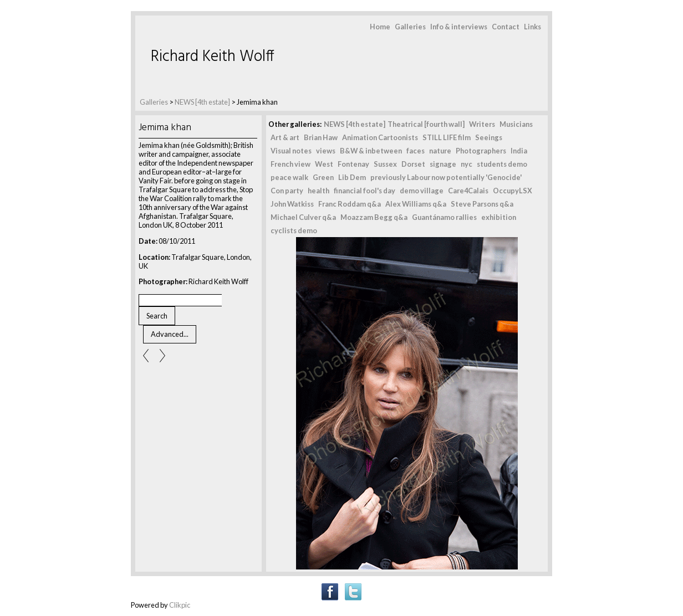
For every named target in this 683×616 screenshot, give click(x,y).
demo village (422, 191)
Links (532, 27)
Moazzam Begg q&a (374, 217)
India (519, 151)
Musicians (516, 124)
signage (443, 164)
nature (440, 151)
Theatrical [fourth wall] (426, 124)
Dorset (413, 164)
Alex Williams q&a (416, 204)
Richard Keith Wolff (213, 57)
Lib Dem (352, 177)
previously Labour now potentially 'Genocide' (446, 177)
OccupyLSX (513, 191)
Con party (287, 191)
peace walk (289, 177)
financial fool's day (365, 191)
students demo (502, 164)
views (326, 151)
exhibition (499, 217)
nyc (467, 164)
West (324, 164)
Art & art (285, 137)
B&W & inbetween (371, 151)
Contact (506, 27)
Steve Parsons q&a (482, 204)
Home (380, 27)
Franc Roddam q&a (350, 204)
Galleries (410, 27)
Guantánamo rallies (444, 217)
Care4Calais (468, 191)
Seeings (489, 137)
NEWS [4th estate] (203, 102)
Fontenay (353, 164)
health (318, 191)
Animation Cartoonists (380, 137)
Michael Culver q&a (303, 217)
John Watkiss (292, 204)
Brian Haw (321, 137)
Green (323, 177)
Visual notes (291, 151)
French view (290, 164)
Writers (482, 124)
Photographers (481, 151)
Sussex (385, 164)
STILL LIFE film (447, 137)
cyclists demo (294, 230)
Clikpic (180, 605)
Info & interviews (459, 27)
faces (416, 151)
